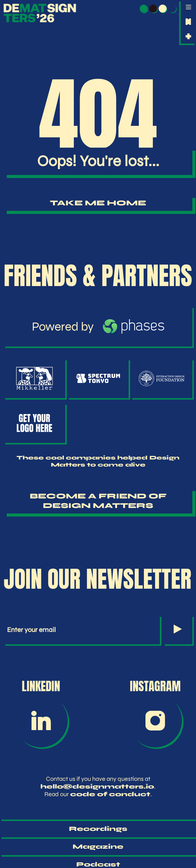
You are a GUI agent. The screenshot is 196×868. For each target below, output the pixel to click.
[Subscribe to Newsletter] (178, 630)
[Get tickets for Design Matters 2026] (188, 22)
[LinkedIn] (41, 721)
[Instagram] (155, 721)
